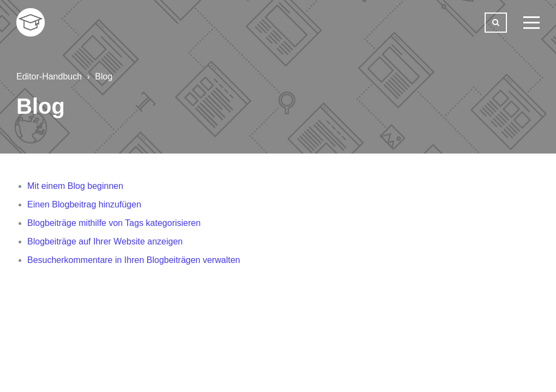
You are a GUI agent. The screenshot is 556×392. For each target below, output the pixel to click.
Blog (104, 76)
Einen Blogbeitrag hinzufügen (84, 204)
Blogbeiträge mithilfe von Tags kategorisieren (114, 223)
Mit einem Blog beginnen (75, 186)
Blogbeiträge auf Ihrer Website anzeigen (105, 241)
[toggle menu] (531, 22)
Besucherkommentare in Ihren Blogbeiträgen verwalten (134, 260)
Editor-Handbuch (49, 76)
